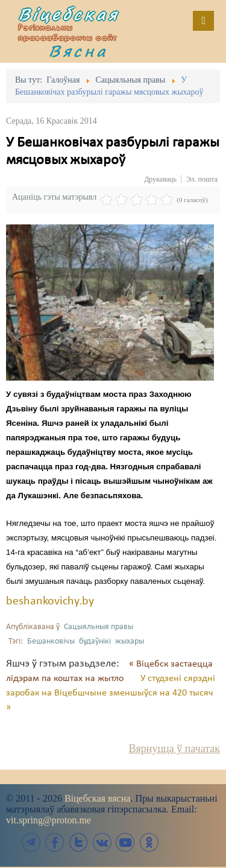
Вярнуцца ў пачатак (174, 749)
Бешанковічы (51, 641)
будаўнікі (95, 641)
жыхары (130, 641)
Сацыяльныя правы (99, 627)
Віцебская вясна (97, 798)
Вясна (78, 51)
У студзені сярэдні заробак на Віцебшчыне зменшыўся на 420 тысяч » (111, 693)
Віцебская (69, 14)
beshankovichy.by (50, 601)
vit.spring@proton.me (49, 820)
